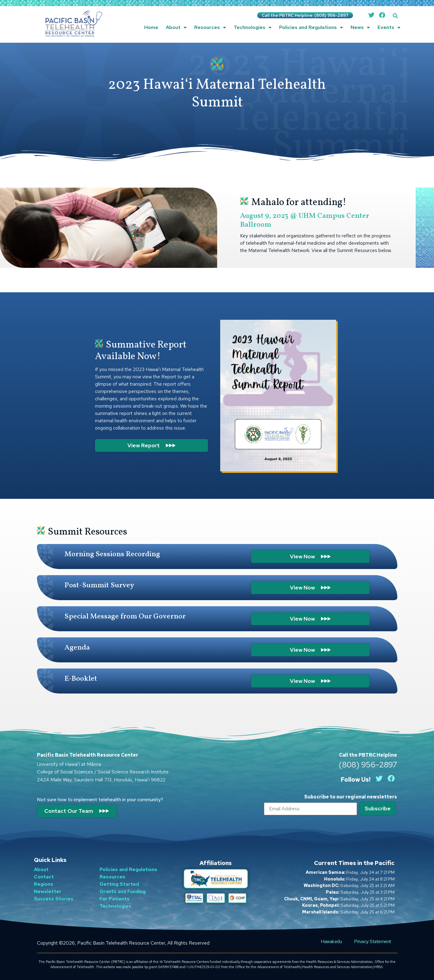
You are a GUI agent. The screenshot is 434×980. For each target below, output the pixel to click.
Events (389, 27)
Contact (44, 877)
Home (151, 27)
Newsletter (48, 891)
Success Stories (54, 899)
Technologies (253, 27)
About (176, 27)
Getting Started (119, 884)
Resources (210, 27)
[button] (395, 16)
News (360, 27)
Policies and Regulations (311, 27)
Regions (44, 884)
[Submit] (378, 808)
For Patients (115, 899)
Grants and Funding (123, 891)
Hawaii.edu (331, 941)
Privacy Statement (373, 941)
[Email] (310, 809)
